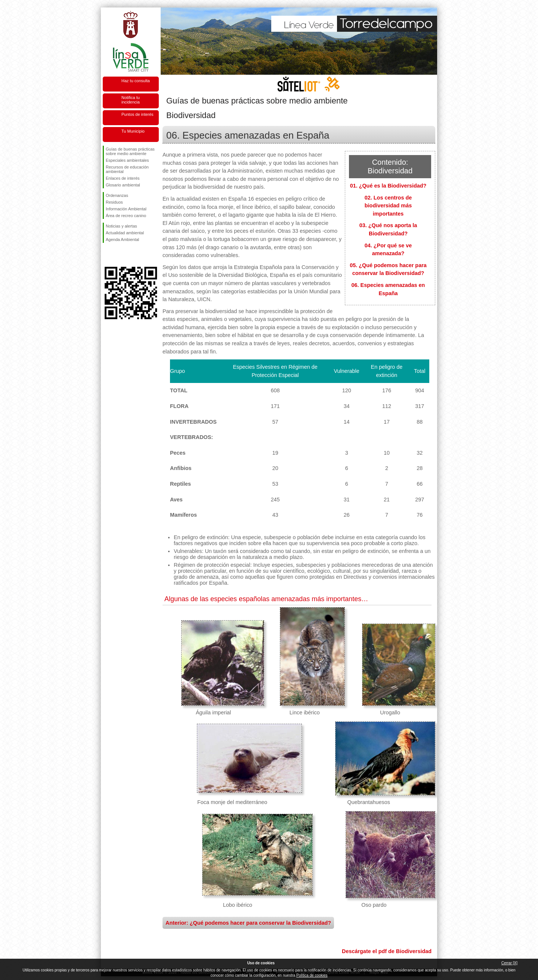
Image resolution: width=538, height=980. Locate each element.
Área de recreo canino (126, 216)
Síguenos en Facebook (107, 255)
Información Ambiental (126, 209)
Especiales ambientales (127, 160)
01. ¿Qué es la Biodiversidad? (388, 186)
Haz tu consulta (136, 81)
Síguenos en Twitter (120, 255)
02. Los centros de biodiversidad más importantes (388, 206)
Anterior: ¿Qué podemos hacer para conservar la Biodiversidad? (248, 923)
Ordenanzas (117, 195)
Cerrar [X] (509, 963)
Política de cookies (312, 975)
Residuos (114, 202)
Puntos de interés (137, 114)
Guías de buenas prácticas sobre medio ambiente (130, 151)
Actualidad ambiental (125, 233)
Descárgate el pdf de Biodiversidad (387, 951)
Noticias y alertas (121, 226)
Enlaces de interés (123, 178)
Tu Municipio (133, 131)
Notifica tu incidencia (131, 100)
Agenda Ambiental (122, 239)
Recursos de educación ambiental (127, 169)
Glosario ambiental (123, 185)
